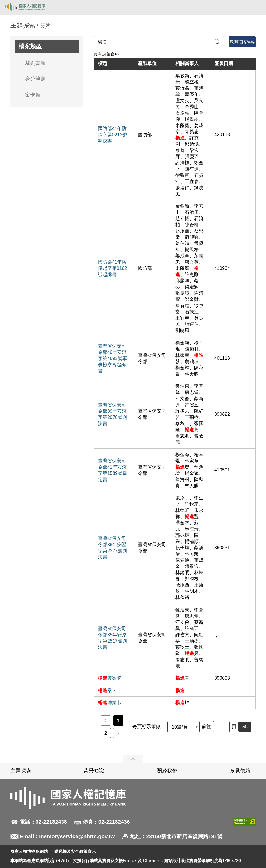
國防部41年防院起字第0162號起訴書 (112, 268)
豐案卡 (110, 678)
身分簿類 (35, 79)
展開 (133, 759)
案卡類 (33, 95)
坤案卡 (110, 703)
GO (245, 726)
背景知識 (94, 771)
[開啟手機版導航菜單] (256, 7)
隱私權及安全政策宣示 (75, 852)
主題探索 (21, 771)
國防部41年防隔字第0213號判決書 (112, 135)
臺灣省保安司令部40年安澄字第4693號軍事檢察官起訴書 (112, 358)
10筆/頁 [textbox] (180, 727)
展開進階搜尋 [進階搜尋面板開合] (242, 42)
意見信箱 (240, 771)
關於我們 (167, 771)
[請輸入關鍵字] (159, 42)
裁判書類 (35, 63)
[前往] (221, 727)
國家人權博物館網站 (29, 852)
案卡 (107, 690)
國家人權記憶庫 (30, 7)
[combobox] (183, 727)
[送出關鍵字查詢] (217, 42)
